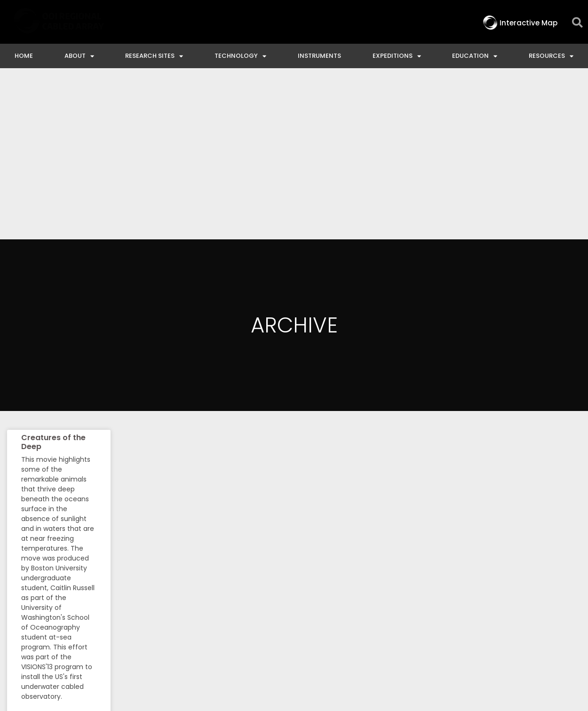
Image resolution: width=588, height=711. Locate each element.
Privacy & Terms (544, 628)
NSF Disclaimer (465, 628)
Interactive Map (199, 628)
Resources (551, 56)
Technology (240, 56)
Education (475, 56)
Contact (265, 628)
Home (24, 56)
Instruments (319, 56)
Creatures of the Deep (53, 271)
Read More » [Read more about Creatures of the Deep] (39, 549)
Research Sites (154, 56)
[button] (577, 23)
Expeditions (397, 56)
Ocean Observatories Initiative (359, 628)
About (79, 56)
